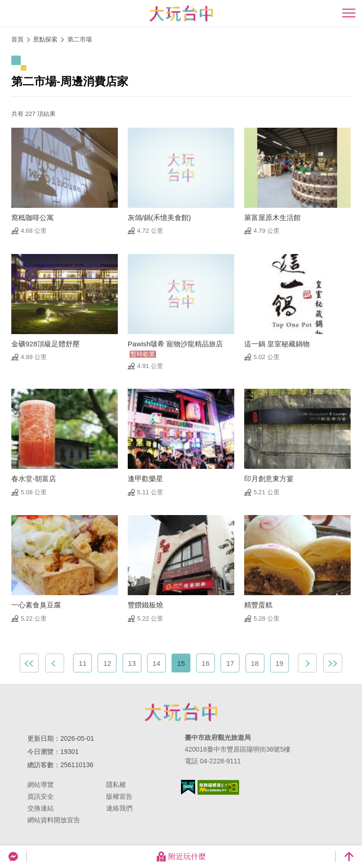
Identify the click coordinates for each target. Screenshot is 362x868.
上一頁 (55, 663)
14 (156, 663)
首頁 (17, 39)
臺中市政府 (181, 712)
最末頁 (333, 663)
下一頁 (307, 663)
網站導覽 (41, 785)
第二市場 (80, 39)
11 (83, 663)
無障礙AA (218, 787)
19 (279, 663)
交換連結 (41, 808)
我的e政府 (188, 787)
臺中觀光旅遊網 (181, 13)
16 (206, 663)
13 (132, 663)
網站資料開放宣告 (54, 820)
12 (107, 663)
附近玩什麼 (181, 857)
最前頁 (29, 663)
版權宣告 (119, 796)
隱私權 (116, 785)
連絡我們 (119, 808)
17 (230, 663)
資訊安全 (41, 796)
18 (255, 663)
